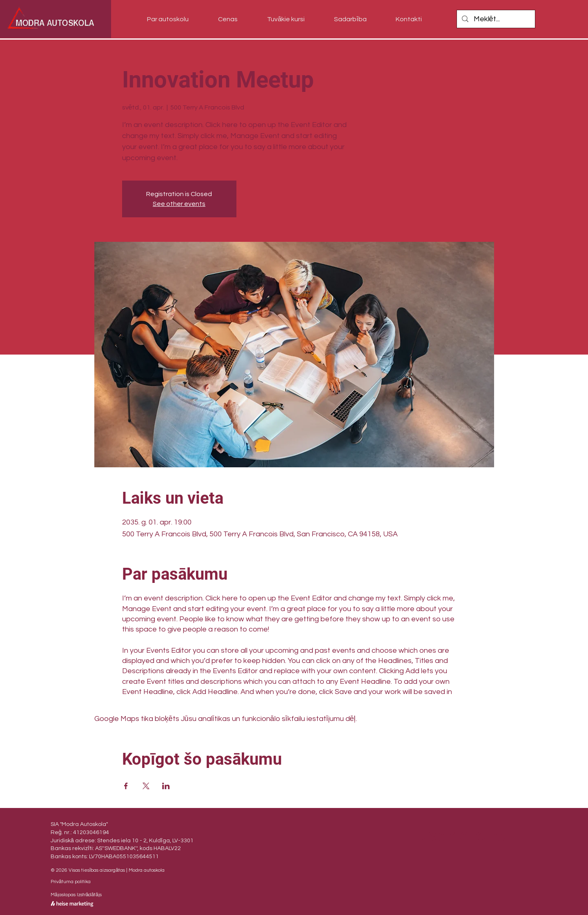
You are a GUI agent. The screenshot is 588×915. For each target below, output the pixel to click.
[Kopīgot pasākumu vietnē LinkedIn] (166, 786)
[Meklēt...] (496, 19)
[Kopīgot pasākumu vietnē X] (146, 786)
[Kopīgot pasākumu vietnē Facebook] (126, 786)
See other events (179, 204)
